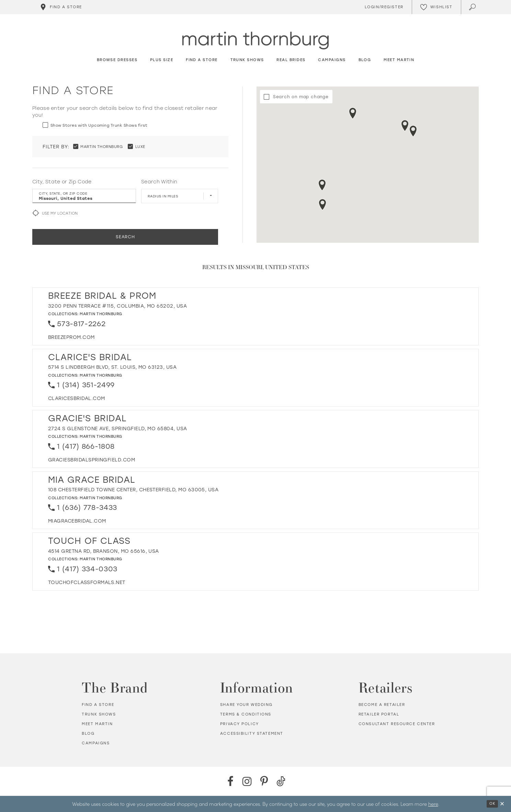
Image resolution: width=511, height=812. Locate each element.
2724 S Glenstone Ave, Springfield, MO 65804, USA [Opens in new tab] (118, 429)
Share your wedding (246, 705)
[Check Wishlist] (436, 7)
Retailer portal (379, 714)
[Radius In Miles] (180, 196)
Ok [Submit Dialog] (492, 804)
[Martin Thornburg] (255, 41)
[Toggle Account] (383, 7)
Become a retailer (382, 705)
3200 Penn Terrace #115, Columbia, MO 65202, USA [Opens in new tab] (117, 306)
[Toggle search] (473, 7)
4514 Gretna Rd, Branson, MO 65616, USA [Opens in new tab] (104, 551)
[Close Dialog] (502, 804)
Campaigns (96, 743)
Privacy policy (240, 724)
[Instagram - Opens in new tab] (247, 781)
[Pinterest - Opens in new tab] (264, 781)
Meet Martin (97, 724)
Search (125, 237)
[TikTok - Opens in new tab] (281, 781)
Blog (88, 734)
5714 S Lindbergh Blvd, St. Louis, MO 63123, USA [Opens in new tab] (112, 367)
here (433, 804)
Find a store (98, 705)
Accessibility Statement (252, 734)
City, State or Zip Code (62, 182)
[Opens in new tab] (71, 337)
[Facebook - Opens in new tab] (230, 781)
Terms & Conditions (246, 714)
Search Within (159, 182)
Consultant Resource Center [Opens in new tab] (397, 724)
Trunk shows (99, 714)
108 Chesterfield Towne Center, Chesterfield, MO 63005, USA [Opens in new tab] (133, 490)
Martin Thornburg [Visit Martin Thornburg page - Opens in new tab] (101, 314)
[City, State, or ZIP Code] (84, 196)
